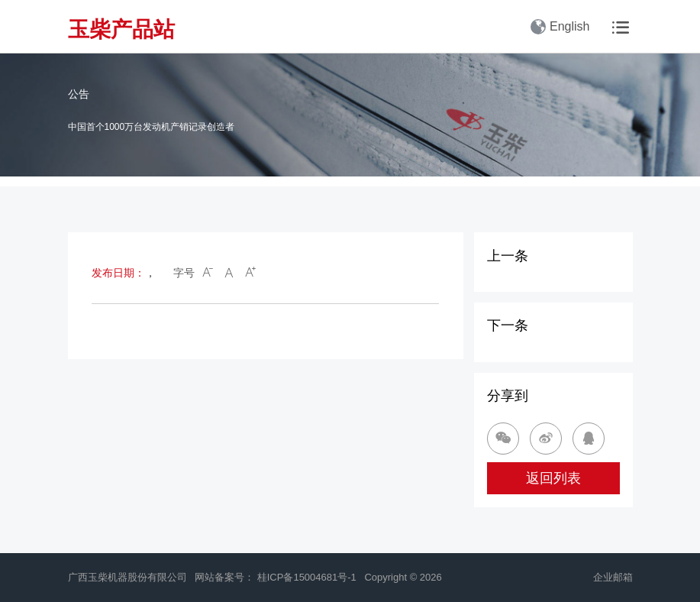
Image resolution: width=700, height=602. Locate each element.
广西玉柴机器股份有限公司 (127, 577)
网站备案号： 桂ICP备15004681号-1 (277, 577)
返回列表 (553, 478)
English (560, 27)
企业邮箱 (613, 577)
